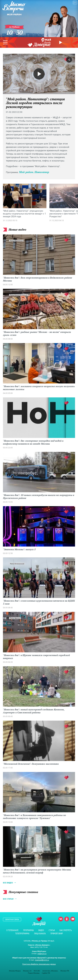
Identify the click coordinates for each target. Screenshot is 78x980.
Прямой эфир (61, 42)
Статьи (52, 930)
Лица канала (40, 933)
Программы (28, 930)
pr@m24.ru (42, 954)
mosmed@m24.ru (42, 960)
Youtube (73, 919)
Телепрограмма (22, 933)
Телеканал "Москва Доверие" (39, 44)
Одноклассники (67, 919)
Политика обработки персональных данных (39, 964)
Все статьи (8, 899)
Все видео (8, 883)
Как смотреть (66, 930)
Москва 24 (27, 971)
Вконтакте (61, 919)
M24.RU (37, 971)
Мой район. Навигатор (34, 172)
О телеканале (12, 930)
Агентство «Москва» (50, 971)
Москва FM (65, 971)
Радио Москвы (34, 973)
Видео (41, 930)
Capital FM (46, 973)
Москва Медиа (15, 971)
